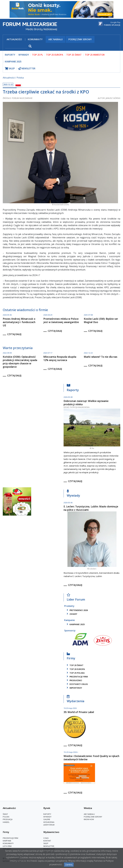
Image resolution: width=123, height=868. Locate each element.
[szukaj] (16, 47)
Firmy (71, 657)
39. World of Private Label (79, 712)
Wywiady (73, 494)
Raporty (73, 388)
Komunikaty (35, 39)
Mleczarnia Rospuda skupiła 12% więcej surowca (60, 358)
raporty (10, 55)
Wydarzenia (76, 699)
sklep (10, 69)
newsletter (27, 69)
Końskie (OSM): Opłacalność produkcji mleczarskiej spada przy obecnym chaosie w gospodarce (20, 362)
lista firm (7, 846)
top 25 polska (75, 673)
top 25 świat (74, 55)
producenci (74, 680)
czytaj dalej (14, 334)
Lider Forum (76, 598)
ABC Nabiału (55, 39)
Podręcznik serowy (80, 39)
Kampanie (7, 841)
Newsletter (49, 846)
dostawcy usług (77, 684)
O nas (46, 838)
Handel (6, 822)
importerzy (74, 688)
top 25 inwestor (95, 55)
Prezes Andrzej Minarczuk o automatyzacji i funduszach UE (19, 322)
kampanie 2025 (75, 624)
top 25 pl (38, 55)
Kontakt (47, 841)
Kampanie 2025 (13, 62)
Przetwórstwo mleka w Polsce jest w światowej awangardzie (61, 320)
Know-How (89, 819)
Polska (20, 78)
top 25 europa (55, 55)
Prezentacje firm (77, 677)
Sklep (46, 843)
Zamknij (69, 865)
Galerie (47, 819)
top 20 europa (75, 669)
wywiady (24, 55)
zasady (71, 614)
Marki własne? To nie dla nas (101, 357)
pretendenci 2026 (77, 610)
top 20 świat (75, 665)
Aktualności (14, 39)
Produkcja (8, 819)
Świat (5, 814)
